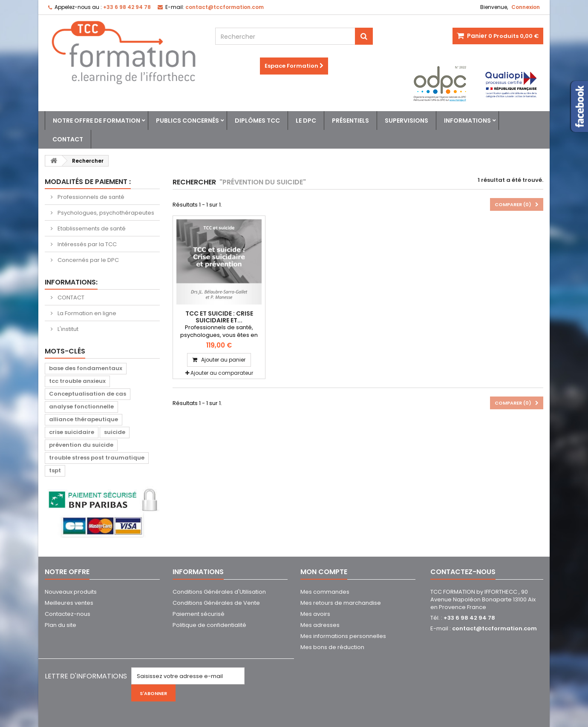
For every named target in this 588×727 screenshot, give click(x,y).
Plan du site (61, 625)
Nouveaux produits (71, 592)
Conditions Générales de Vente (216, 603)
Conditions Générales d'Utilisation (219, 592)
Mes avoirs (315, 614)
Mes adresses (320, 625)
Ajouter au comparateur (222, 373)
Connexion (526, 7)
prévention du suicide (81, 445)
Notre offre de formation (97, 121)
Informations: (71, 282)
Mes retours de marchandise (341, 603)
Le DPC (306, 121)
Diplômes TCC (257, 121)
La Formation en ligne (86, 313)
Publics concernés (187, 121)
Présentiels (350, 121)
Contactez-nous (68, 614)
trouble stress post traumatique (97, 458)
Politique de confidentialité (209, 625)
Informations (467, 121)
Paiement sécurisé (199, 614)
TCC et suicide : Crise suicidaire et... (219, 317)
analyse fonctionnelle (81, 407)
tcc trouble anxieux (77, 381)
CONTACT (70, 297)
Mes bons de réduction (332, 647)
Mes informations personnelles (343, 636)
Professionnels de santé (90, 197)
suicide (115, 432)
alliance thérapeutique (84, 419)
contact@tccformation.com (494, 628)
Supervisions (406, 121)
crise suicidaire (72, 432)
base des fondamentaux (86, 368)
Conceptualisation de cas (88, 394)
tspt (55, 470)
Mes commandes (325, 592)
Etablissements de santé (91, 228)
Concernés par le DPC (88, 260)
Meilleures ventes (69, 603)
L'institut (67, 329)
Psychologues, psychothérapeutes (105, 213)
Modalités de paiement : (88, 182)
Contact (68, 139)
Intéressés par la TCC (86, 244)
